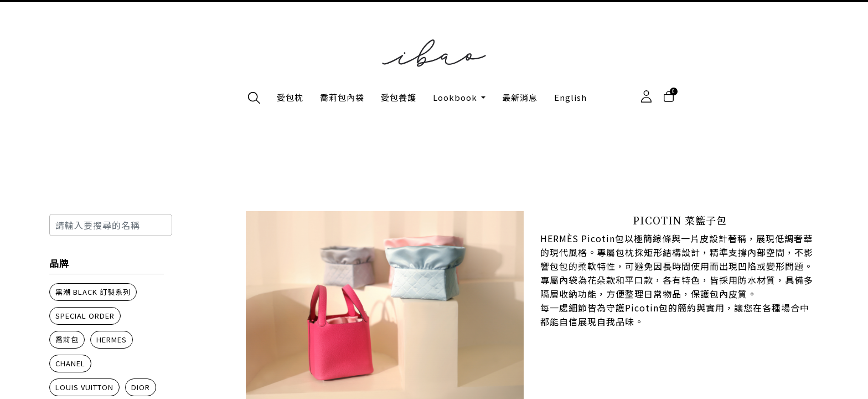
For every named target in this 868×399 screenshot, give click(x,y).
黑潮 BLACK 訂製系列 (93, 292)
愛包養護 (399, 97)
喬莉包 (67, 339)
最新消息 (520, 97)
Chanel (70, 363)
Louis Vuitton (84, 387)
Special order (85, 316)
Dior (141, 387)
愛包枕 (290, 97)
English (570, 97)
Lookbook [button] (456, 97)
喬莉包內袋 (342, 97)
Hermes (112, 339)
